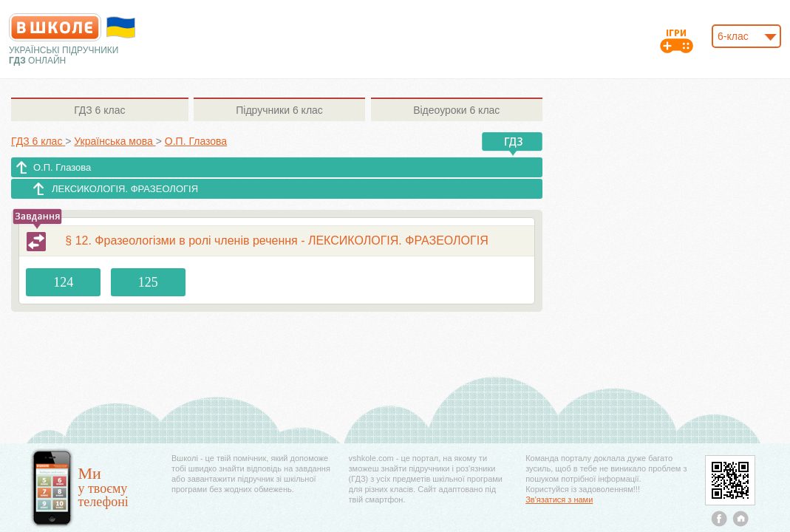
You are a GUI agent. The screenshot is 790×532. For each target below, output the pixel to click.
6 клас (99, 110)
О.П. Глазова (62, 167)
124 (63, 282)
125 (148, 282)
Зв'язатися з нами (559, 499)
